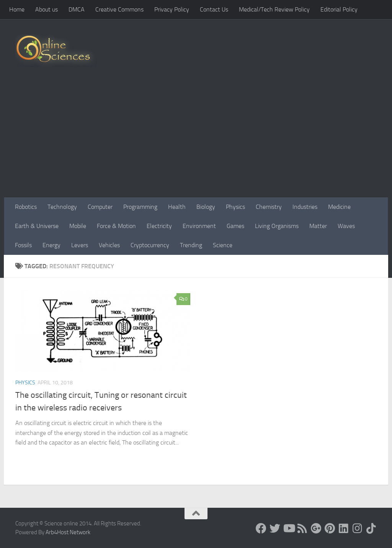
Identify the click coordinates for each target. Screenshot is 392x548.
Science (223, 245)
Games (235, 226)
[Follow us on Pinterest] (330, 528)
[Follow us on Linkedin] (344, 528)
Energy (51, 245)
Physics (235, 207)
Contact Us (214, 9)
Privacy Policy (172, 9)
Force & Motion (116, 226)
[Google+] (316, 528)
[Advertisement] (196, 140)
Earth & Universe (37, 226)
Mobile (78, 226)
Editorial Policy (339, 9)
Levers (80, 245)
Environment (199, 226)
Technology (62, 207)
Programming (140, 207)
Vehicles (109, 245)
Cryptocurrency (150, 245)
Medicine (339, 207)
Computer (100, 207)
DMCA (77, 9)
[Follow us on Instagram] (358, 528)
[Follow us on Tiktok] (371, 528)
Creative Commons (119, 9)
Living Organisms (277, 226)
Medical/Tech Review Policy (274, 9)
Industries (305, 207)
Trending (191, 245)
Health (177, 207)
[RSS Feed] (302, 528)
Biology (206, 207)
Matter (318, 226)
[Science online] (261, 528)
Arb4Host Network (68, 532)
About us (47, 9)
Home (17, 9)
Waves (346, 226)
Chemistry (269, 207)
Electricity (159, 226)
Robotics (26, 207)
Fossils (23, 245)
